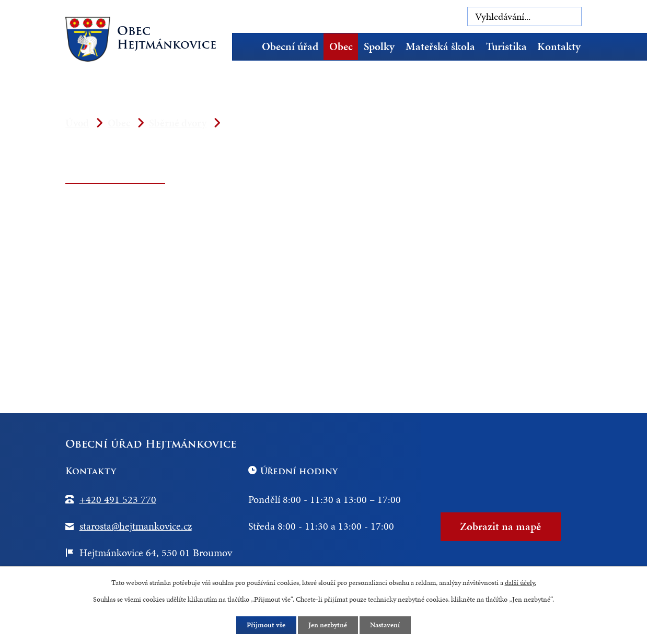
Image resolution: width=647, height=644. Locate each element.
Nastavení (386, 625)
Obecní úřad (290, 46)
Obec (341, 46)
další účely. (521, 582)
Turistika (506, 46)
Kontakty (559, 46)
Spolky (379, 46)
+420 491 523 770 (118, 499)
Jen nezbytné (328, 625)
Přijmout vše (266, 625)
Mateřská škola (440, 46)
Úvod (248, 47)
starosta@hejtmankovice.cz (136, 526)
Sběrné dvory (178, 123)
